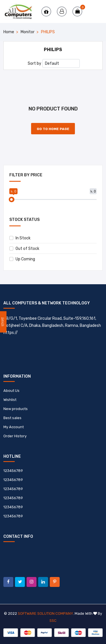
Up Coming (22, 259)
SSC (53, 621)
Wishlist (10, 400)
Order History (15, 436)
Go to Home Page (53, 129)
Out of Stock (24, 249)
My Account (14, 427)
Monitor (28, 32)
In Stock (20, 238)
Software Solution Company (45, 613)
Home (9, 32)
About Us (11, 391)
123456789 (13, 471)
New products (16, 409)
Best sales (12, 418)
